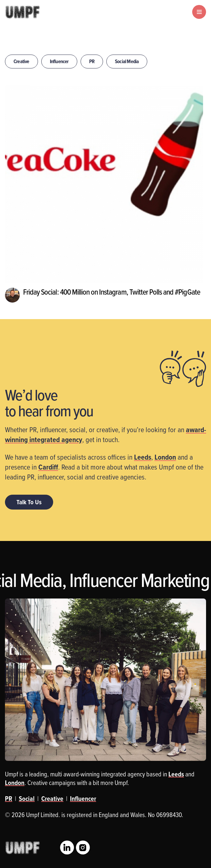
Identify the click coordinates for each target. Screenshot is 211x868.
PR (92, 61)
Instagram (83, 847)
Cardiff (48, 467)
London (165, 457)
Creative (21, 61)
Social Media (127, 61)
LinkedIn (67, 847)
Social (27, 799)
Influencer (59, 61)
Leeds (143, 457)
